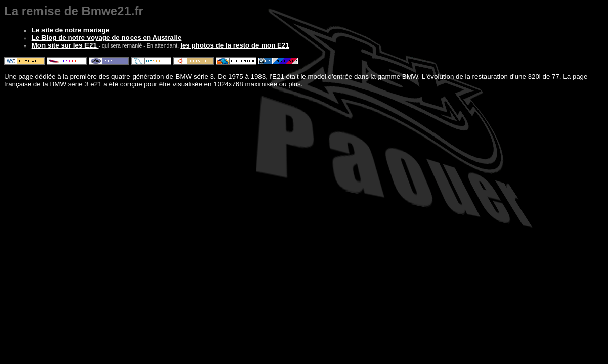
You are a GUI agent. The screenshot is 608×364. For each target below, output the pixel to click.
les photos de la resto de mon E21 (235, 45)
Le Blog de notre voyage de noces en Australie (107, 38)
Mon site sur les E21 (65, 45)
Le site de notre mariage (71, 30)
